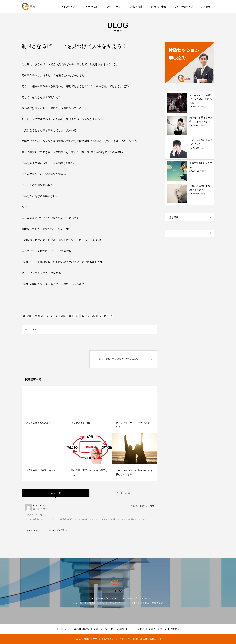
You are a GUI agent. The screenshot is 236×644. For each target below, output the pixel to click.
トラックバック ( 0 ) (123, 493)
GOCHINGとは (91, 7)
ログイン (50, 530)
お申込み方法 (135, 7)
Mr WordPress (39, 506)
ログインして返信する (138, 506)
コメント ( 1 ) (56, 493)
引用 (152, 506)
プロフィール (114, 7)
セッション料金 (158, 7)
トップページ (68, 7)
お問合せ (206, 7)
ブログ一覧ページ (184, 7)
